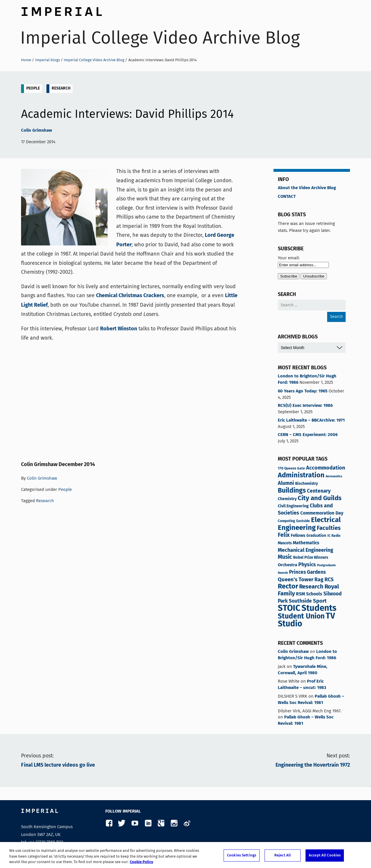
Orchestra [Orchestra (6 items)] (287, 565)
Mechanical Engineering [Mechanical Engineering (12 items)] (306, 550)
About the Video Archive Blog (307, 188)
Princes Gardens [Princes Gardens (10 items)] (307, 572)
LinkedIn (148, 823)
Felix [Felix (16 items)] (284, 535)
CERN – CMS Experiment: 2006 (308, 435)
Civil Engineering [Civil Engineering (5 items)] (293, 506)
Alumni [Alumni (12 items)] (286, 483)
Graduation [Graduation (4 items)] (316, 536)
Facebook (109, 823)
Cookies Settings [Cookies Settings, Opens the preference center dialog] (242, 855)
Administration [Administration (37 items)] (301, 475)
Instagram (174, 823)
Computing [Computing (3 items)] (286, 521)
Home (26, 60)
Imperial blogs (48, 60)
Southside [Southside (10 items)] (300, 601)
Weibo (187, 823)
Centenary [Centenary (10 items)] (319, 491)
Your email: (289, 258)
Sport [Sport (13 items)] (320, 601)
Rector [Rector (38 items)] (288, 587)
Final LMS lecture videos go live (58, 765)
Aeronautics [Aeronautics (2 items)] (334, 476)
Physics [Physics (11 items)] (307, 565)
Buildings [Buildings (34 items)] (292, 491)
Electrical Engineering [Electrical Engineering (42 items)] (309, 524)
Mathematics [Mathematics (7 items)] (306, 543)
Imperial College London (61, 10)
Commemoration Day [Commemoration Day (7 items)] (322, 513)
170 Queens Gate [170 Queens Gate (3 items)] (291, 469)
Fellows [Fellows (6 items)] (298, 535)
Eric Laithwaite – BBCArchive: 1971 (311, 420)
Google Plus (161, 823)
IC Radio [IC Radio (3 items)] (334, 536)
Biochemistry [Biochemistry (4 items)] (307, 484)
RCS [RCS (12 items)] (329, 580)
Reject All (283, 855)
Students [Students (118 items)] (319, 608)
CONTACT (287, 197)
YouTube (135, 823)
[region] (185, 855)
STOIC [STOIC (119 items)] (289, 608)
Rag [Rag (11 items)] (319, 580)
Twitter (122, 823)
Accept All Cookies (325, 855)
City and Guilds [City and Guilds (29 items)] (320, 498)
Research (61, 88)
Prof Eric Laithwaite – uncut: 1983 (302, 685)
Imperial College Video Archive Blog (160, 38)
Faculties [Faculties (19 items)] (329, 528)
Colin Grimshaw (36, 131)
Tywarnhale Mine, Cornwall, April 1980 (303, 670)
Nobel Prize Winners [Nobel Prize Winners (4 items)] (311, 558)
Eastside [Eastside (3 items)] (303, 521)
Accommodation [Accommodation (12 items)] (326, 468)
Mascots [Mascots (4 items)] (285, 543)
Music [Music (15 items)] (285, 557)
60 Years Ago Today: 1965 (303, 391)
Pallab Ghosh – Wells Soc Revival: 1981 (311, 700)
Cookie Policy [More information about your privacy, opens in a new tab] (142, 862)
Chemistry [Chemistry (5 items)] (287, 499)
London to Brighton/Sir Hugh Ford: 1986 (307, 379)
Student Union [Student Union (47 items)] (301, 616)
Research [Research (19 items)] (311, 587)
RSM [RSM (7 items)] (300, 594)
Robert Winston (119, 329)
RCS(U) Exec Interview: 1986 (305, 406)
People (33, 88)
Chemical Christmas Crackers (130, 296)
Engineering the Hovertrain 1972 (313, 765)
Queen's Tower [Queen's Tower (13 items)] (296, 580)
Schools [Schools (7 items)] (314, 594)
